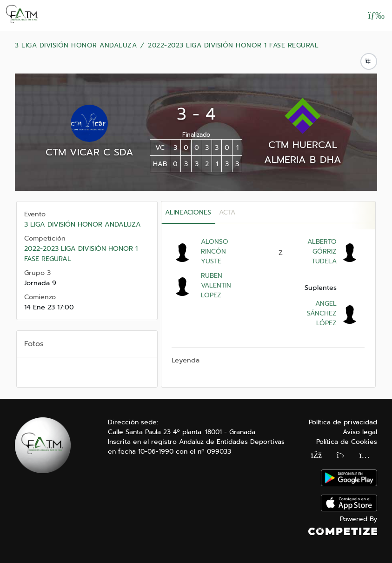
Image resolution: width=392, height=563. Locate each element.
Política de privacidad (343, 422)
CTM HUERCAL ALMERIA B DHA (303, 152)
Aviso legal (360, 432)
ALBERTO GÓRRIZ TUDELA (322, 251)
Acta (227, 212)
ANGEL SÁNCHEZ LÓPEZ (322, 313)
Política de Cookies (347, 442)
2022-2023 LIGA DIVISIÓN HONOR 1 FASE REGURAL (233, 46)
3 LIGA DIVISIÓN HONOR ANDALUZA (76, 46)
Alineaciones (188, 212)
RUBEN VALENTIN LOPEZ (216, 285)
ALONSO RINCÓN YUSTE (215, 251)
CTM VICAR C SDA (90, 152)
